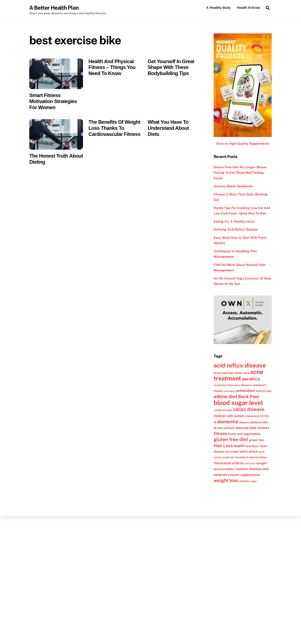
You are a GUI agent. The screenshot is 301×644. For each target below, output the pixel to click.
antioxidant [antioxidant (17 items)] (245, 391)
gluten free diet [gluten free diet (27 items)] (231, 440)
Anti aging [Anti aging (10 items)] (230, 391)
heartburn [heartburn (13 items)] (252, 446)
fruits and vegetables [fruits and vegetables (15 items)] (244, 434)
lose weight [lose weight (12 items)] (232, 452)
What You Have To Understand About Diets (168, 128)
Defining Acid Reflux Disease (236, 230)
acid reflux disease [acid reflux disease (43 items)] (240, 365)
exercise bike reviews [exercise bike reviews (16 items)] (252, 428)
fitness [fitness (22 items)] (220, 434)
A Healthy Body (219, 8)
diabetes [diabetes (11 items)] (244, 423)
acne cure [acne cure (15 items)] (242, 373)
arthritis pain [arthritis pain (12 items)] (263, 391)
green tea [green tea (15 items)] (256, 440)
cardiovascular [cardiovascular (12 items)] (223, 410)
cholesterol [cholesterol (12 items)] (252, 416)
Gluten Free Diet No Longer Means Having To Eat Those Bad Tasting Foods (240, 173)
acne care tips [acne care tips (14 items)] (224, 373)
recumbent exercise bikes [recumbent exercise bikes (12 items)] (251, 458)
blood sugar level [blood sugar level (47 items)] (238, 403)
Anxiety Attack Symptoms (233, 187)
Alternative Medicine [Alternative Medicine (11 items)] (240, 385)
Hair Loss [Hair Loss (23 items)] (223, 446)
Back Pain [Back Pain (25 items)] (249, 397)
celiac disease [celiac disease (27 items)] (249, 410)
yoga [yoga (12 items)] (253, 481)
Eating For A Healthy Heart (234, 222)
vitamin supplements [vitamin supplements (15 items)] (244, 475)
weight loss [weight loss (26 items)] (226, 481)
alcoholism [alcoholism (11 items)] (220, 385)
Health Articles (249, 8)
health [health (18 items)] (239, 446)
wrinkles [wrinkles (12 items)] (244, 481)
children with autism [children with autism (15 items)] (229, 416)
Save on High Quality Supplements (243, 144)
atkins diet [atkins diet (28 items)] (225, 397)
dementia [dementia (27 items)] (228, 422)
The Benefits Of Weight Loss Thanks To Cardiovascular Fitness (114, 128)
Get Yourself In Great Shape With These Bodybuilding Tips (171, 68)
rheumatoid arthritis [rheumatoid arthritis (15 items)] (229, 463)
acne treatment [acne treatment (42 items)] (239, 375)
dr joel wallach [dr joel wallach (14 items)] (224, 428)
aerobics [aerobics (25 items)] (251, 379)
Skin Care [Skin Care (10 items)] (250, 464)
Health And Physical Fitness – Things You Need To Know (112, 68)
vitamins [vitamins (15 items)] (241, 469)
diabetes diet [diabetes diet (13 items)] (259, 422)
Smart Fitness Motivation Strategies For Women (53, 101)
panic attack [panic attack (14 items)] (249, 452)
